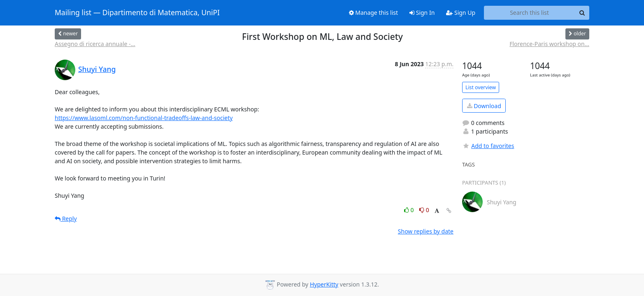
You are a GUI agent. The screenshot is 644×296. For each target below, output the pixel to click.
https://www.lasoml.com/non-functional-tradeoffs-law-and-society (144, 118)
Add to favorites (488, 146)
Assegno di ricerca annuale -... (95, 44)
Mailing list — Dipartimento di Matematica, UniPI (137, 13)
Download (484, 106)
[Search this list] (529, 13)
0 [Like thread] (410, 210)
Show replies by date (426, 231)
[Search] (582, 13)
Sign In (422, 13)
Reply (66, 219)
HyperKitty (324, 284)
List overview (481, 87)
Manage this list (374, 13)
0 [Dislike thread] (424, 210)
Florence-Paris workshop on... (549, 44)
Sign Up (461, 13)
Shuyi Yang (97, 69)
